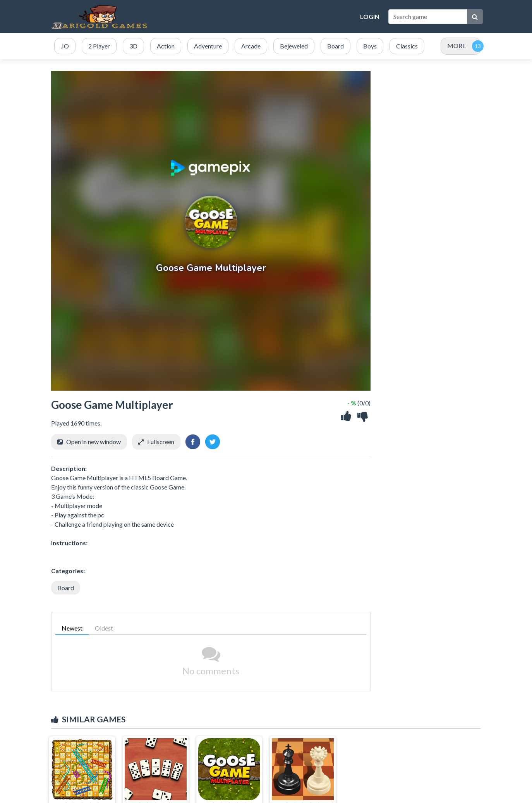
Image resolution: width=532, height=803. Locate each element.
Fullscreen (161, 442)
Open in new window (94, 442)
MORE (456, 46)
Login (370, 16)
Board (66, 588)
